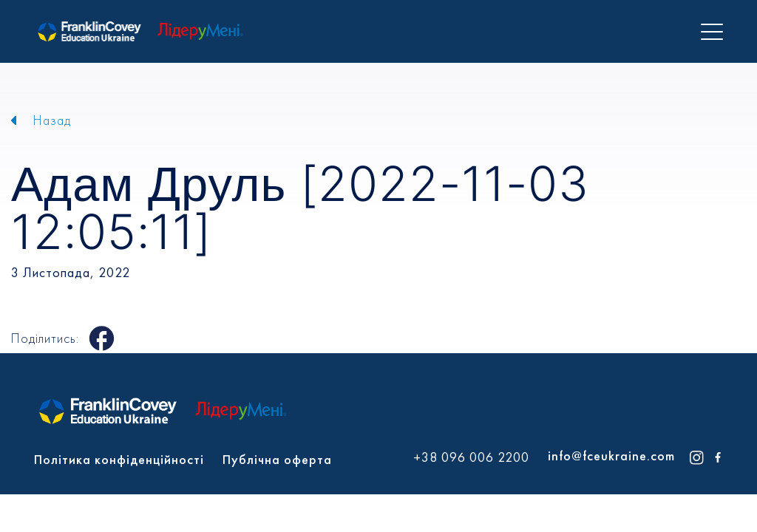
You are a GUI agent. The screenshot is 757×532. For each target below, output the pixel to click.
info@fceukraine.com (611, 456)
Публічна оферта (277, 459)
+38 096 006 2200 (471, 457)
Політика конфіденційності (119, 459)
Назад (52, 120)
